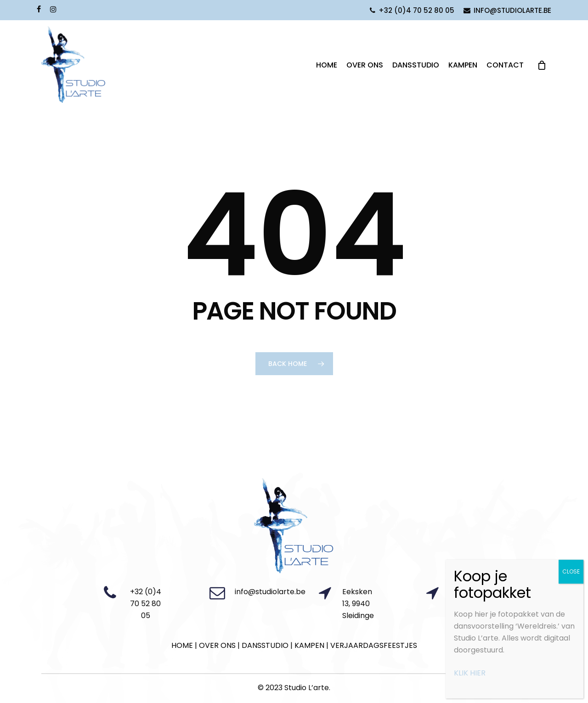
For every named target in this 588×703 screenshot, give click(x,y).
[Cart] (542, 65)
